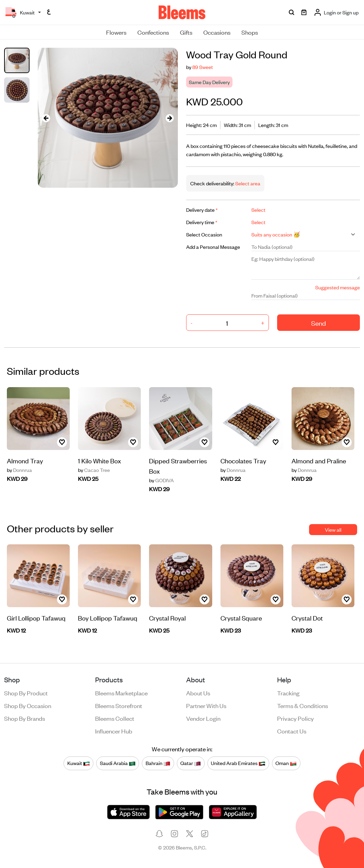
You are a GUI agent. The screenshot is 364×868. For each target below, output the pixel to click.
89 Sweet (203, 67)
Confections (153, 32)
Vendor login (203, 718)
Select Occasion (204, 234)
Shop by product (26, 693)
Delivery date (202, 210)
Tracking (288, 693)
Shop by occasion (28, 705)
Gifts (186, 32)
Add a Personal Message (213, 247)
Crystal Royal (167, 618)
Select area (247, 183)
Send (318, 323)
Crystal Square (241, 618)
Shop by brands (25, 718)
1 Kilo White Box (99, 460)
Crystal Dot (307, 618)
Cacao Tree (94, 470)
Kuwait (79, 763)
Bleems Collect (115, 718)
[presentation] (46, 118)
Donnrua (19, 470)
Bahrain (158, 763)
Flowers (116, 32)
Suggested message (338, 287)
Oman (286, 763)
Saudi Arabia (118, 763)
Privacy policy (295, 718)
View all (333, 529)
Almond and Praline (319, 460)
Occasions (217, 32)
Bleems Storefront (119, 705)
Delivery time (202, 222)
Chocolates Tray (243, 460)
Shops (250, 32)
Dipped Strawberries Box (178, 466)
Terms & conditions (303, 705)
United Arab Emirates (238, 763)
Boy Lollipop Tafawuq (108, 618)
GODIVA (161, 480)
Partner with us (206, 705)
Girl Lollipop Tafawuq (36, 618)
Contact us (292, 731)
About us (198, 693)
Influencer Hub (114, 731)
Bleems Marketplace (121, 693)
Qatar (191, 763)
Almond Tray (25, 460)
